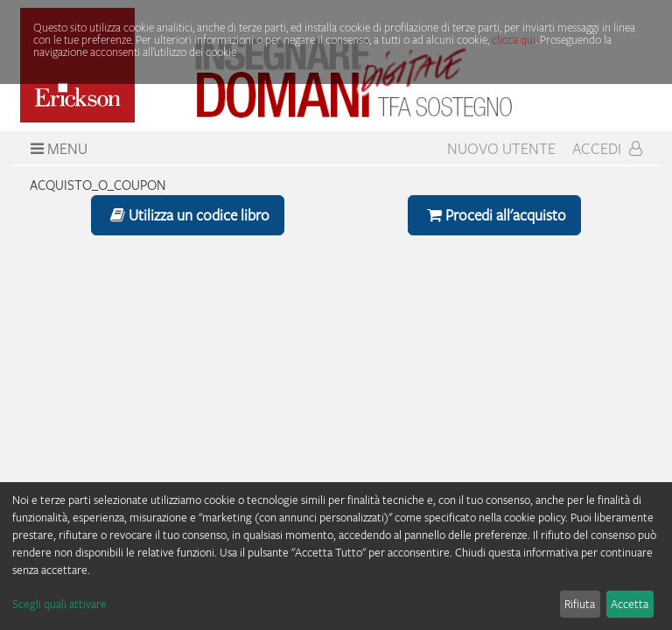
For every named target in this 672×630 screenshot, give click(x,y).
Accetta (630, 604)
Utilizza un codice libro (188, 215)
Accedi (607, 149)
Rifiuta (580, 604)
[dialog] (336, 556)
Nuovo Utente (501, 149)
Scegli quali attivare (59, 604)
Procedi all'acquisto (494, 215)
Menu (57, 149)
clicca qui (514, 39)
